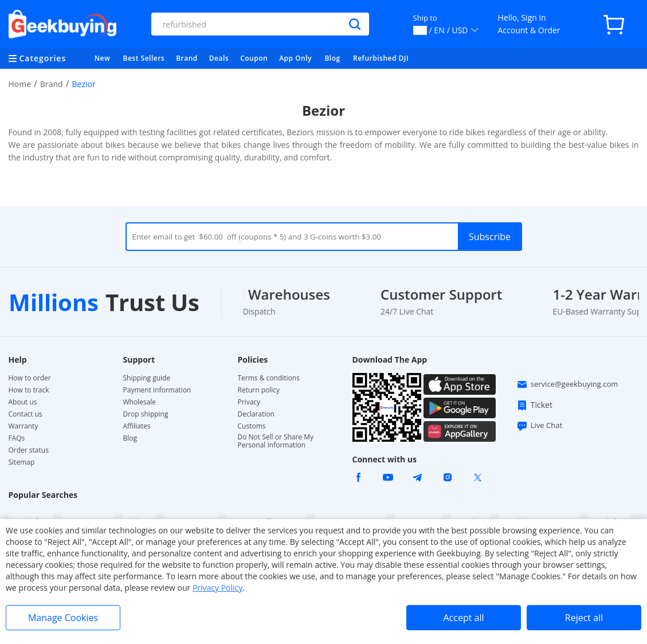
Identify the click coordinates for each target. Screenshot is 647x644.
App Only (295, 58)
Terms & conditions (269, 378)
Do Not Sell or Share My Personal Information (276, 441)
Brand (187, 58)
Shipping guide (147, 378)
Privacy (249, 402)
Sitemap (22, 462)
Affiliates (137, 426)
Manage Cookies (63, 618)
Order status (29, 450)
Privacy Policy (217, 588)
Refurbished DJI (381, 58)
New (103, 58)
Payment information (157, 390)
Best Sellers (144, 58)
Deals (219, 58)
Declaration (256, 414)
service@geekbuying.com (567, 384)
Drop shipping (146, 414)
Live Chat (539, 426)
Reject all (584, 618)
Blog (332, 58)
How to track (29, 390)
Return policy (259, 390)
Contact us (26, 414)
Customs (252, 426)
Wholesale (140, 402)
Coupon (254, 58)
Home (20, 84)
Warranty (23, 426)
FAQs (17, 438)
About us (23, 402)
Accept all (463, 618)
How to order (30, 378)
